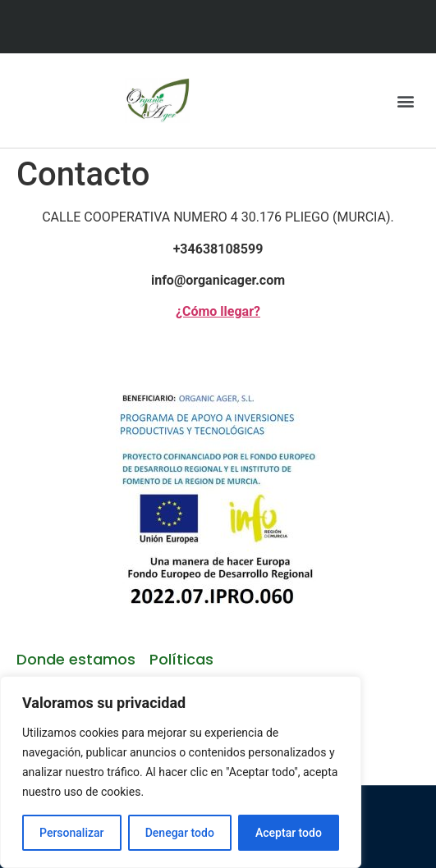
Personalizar (71, 833)
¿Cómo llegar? (218, 311)
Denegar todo (180, 833)
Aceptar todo (289, 833)
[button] (406, 101)
